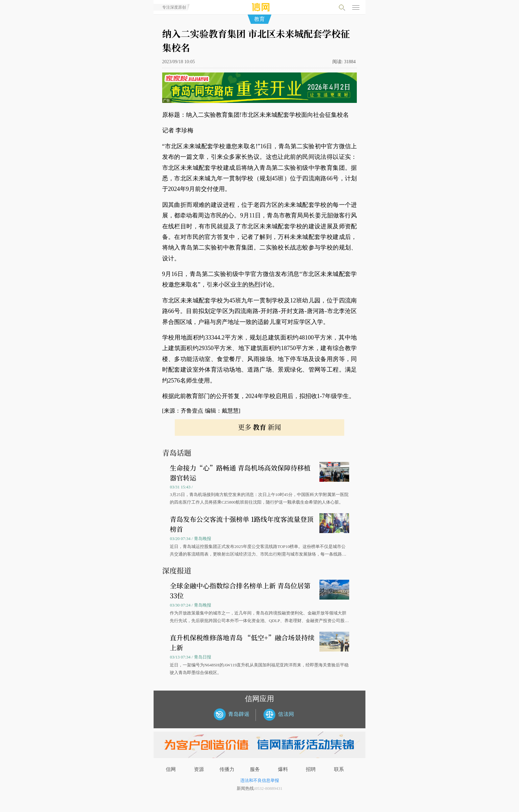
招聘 (311, 769)
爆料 (283, 769)
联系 (339, 769)
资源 (199, 769)
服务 (255, 769)
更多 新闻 (259, 427)
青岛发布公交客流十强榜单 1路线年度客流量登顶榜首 (242, 524)
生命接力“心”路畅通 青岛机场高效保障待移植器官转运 (240, 473)
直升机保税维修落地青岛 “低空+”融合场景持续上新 (242, 642)
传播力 (227, 769)
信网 (171, 769)
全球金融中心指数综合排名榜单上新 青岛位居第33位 (240, 590)
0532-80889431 (269, 788)
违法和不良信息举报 (260, 780)
